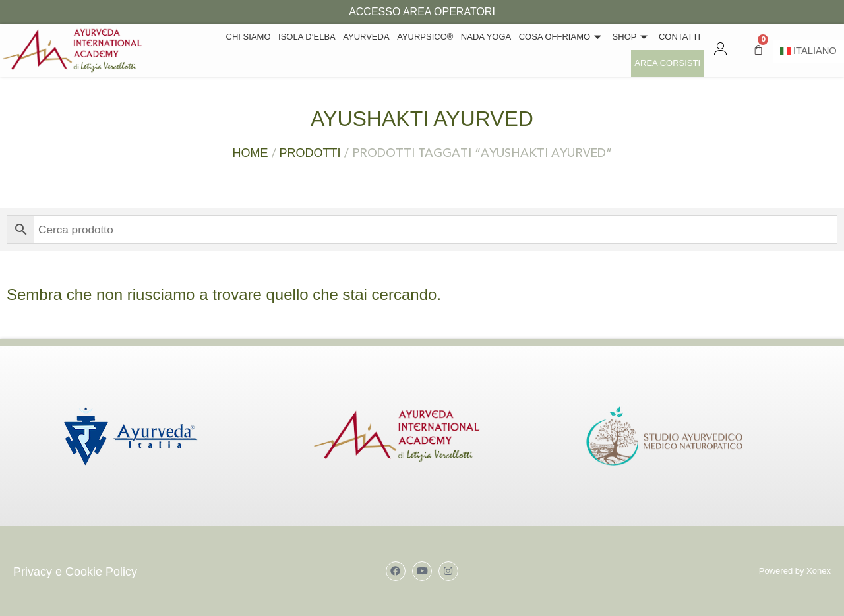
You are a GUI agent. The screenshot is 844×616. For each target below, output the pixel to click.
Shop (561, 50)
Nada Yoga (417, 50)
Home (251, 153)
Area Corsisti (668, 50)
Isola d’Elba (241, 50)
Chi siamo (183, 50)
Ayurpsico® (357, 50)
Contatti (608, 50)
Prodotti (310, 153)
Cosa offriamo (492, 50)
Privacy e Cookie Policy (75, 572)
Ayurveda (299, 50)
